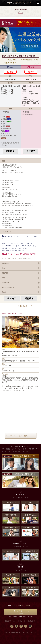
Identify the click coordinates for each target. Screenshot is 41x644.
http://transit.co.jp (8, 371)
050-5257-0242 (7, 366)
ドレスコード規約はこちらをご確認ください (17, 258)
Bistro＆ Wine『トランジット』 (27, 23)
